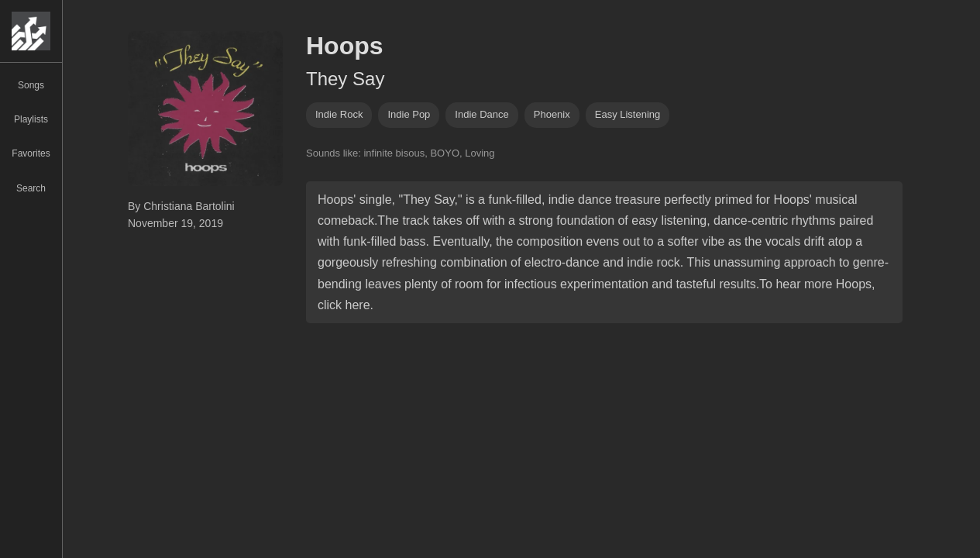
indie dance (481, 114)
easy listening (628, 114)
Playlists (31, 119)
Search (31, 188)
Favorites (31, 153)
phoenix (552, 114)
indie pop (409, 114)
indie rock (339, 114)
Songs (31, 85)
